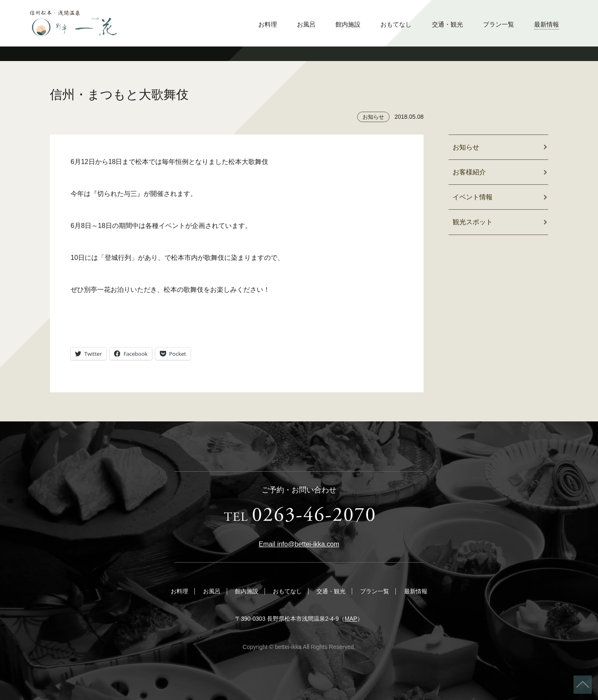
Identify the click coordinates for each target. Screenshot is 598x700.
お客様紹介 (469, 172)
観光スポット (473, 222)
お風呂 (306, 24)
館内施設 (348, 24)
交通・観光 (447, 24)
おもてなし (396, 24)
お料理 (268, 24)
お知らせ (373, 117)
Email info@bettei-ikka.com (299, 544)
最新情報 (547, 24)
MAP (351, 619)
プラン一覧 (499, 24)
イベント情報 (473, 197)
